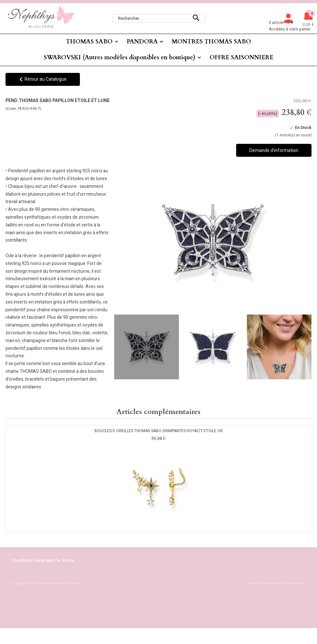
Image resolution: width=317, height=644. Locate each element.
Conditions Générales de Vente (43, 561)
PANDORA (142, 42)
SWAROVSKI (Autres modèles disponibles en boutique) (120, 57)
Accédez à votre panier (290, 29)
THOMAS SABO (89, 42)
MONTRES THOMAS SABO (211, 42)
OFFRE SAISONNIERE (241, 57)
